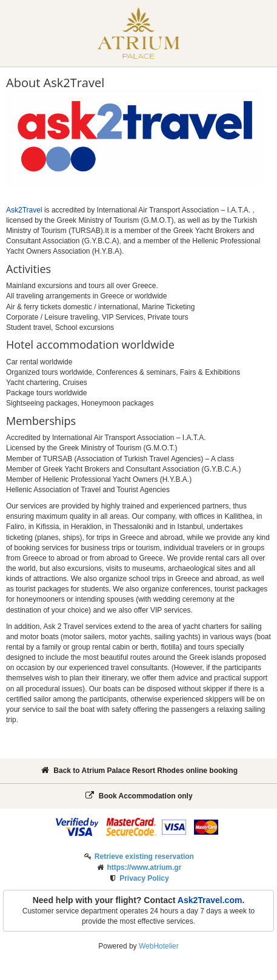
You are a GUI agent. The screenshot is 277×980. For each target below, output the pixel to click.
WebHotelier (159, 946)
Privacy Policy (144, 878)
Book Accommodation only (138, 796)
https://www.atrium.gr (144, 867)
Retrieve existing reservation (144, 857)
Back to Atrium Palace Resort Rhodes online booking (138, 770)
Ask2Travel (24, 210)
